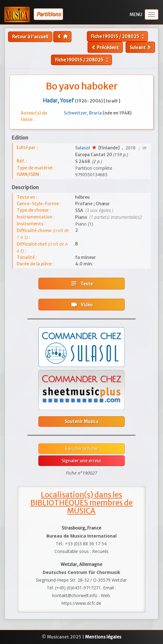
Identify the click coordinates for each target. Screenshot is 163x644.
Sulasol (84, 148)
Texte (81, 284)
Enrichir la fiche (81, 449)
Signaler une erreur (81, 461)
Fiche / (118, 36)
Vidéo (82, 305)
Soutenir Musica (81, 422)
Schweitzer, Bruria (83, 113)
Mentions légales (103, 637)
